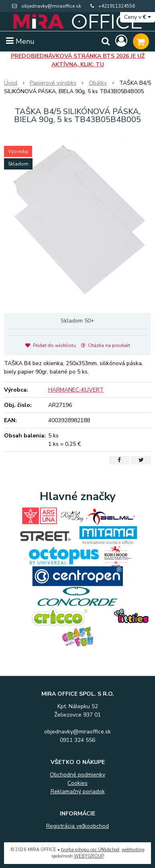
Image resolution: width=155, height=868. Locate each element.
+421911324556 (117, 6)
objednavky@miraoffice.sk (51, 6)
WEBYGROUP (89, 856)
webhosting (133, 850)
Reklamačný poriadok (78, 791)
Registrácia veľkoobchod (77, 826)
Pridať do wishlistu (51, 345)
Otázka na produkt (106, 345)
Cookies (77, 783)
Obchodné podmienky (77, 775)
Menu (20, 41)
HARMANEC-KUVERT (76, 390)
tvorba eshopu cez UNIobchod (90, 850)
